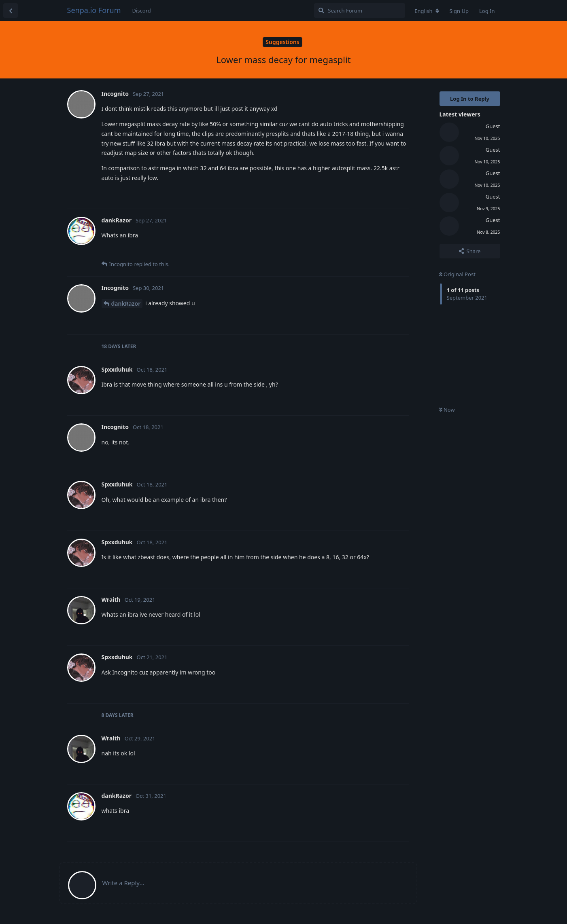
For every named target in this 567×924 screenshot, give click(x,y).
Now (447, 410)
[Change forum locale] (427, 11)
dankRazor (126, 303)
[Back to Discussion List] (11, 11)
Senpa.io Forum (94, 10)
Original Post (457, 274)
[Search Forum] (360, 11)
